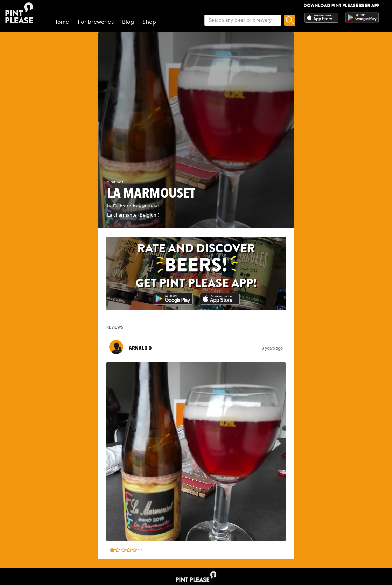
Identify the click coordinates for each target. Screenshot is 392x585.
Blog (128, 22)
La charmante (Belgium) (133, 215)
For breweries (96, 22)
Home (61, 22)
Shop (149, 22)
